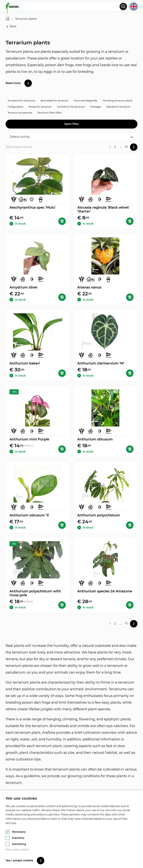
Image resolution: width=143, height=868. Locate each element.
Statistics (18, 838)
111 (126, 147)
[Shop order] (71, 137)
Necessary (19, 832)
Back (11, 27)
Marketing (19, 844)
